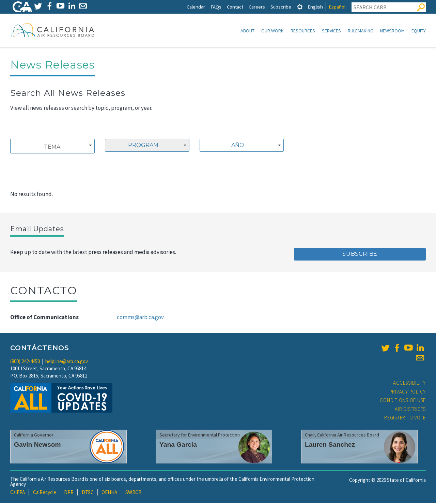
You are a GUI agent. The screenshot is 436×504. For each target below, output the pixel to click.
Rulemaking (361, 31)
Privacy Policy (408, 392)
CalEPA (18, 493)
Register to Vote (405, 418)
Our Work (272, 31)
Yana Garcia (178, 445)
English (315, 7)
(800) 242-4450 (25, 362)
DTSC (88, 493)
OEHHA (109, 493)
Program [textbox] (143, 146)
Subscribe (281, 7)
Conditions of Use (403, 401)
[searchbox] (52, 148)
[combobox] (52, 147)
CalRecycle (45, 493)
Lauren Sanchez (330, 445)
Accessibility (409, 383)
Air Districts (410, 410)
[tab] (300, 7)
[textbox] (240, 146)
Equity (419, 31)
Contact (235, 7)
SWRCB (134, 493)
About (247, 31)
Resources (303, 31)
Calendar (196, 7)
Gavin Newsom (37, 445)
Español (337, 7)
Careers (257, 7)
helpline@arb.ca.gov (67, 362)
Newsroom (392, 31)
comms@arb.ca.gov (140, 318)
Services (331, 31)
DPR (69, 493)
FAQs (216, 7)
